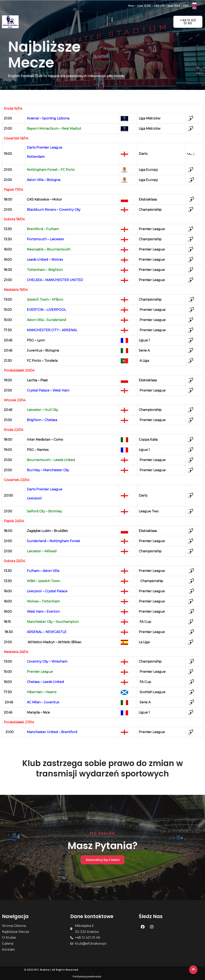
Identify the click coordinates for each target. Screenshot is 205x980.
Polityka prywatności (87, 977)
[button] (106, 21)
